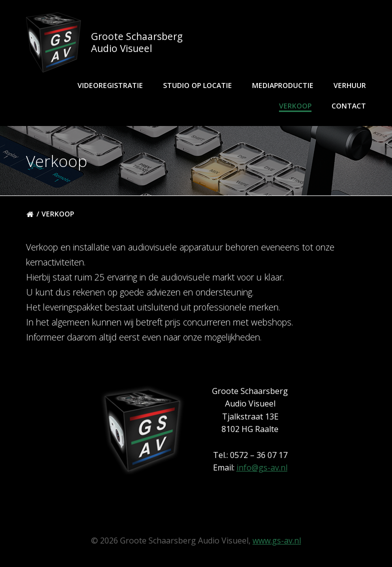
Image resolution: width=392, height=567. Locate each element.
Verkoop (295, 106)
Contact (349, 106)
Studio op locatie (197, 85)
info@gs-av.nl (262, 467)
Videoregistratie (110, 85)
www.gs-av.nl (277, 540)
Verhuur (350, 85)
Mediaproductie (283, 85)
